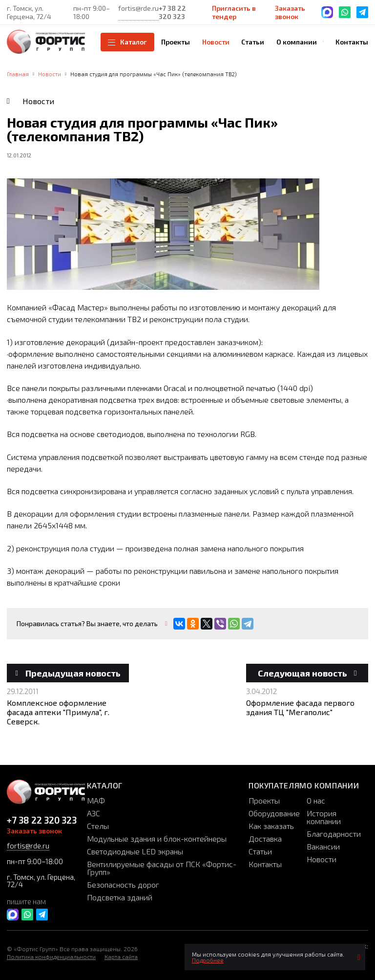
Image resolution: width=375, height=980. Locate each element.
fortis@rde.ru (138, 8)
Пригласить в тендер (234, 12)
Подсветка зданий (120, 897)
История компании (324, 817)
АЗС (94, 813)
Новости (50, 74)
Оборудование (274, 813)
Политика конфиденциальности (51, 957)
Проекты (264, 800)
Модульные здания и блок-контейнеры (157, 838)
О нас (316, 800)
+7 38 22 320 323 (172, 12)
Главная (18, 74)
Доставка (265, 838)
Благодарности (334, 834)
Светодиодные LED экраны (135, 851)
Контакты (265, 864)
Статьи (260, 851)
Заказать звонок (290, 12)
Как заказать (271, 826)
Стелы (98, 826)
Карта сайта (121, 957)
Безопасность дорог (123, 884)
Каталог (127, 42)
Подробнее (208, 960)
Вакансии (323, 846)
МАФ (96, 800)
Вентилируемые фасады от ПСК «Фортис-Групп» (162, 868)
